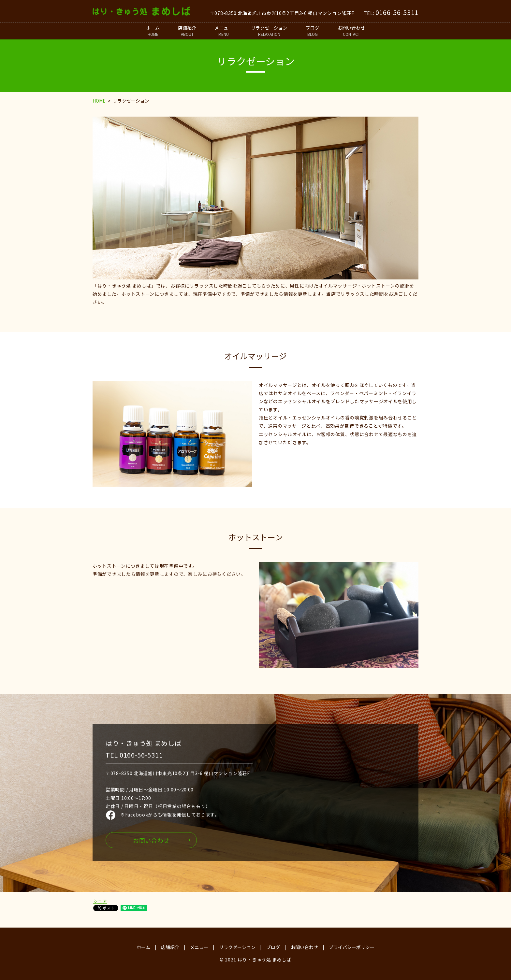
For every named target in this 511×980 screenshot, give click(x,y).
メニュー (224, 31)
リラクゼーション (269, 31)
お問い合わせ (351, 31)
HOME (99, 101)
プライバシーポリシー (352, 947)
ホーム (153, 31)
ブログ (313, 31)
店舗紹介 (187, 31)
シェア (100, 901)
